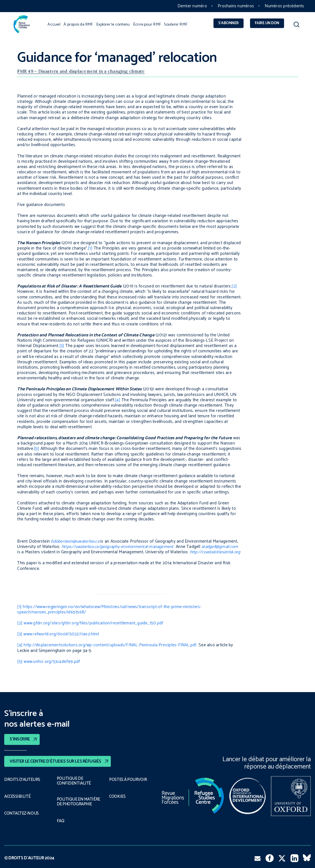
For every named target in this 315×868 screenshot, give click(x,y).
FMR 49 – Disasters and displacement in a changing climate (81, 71)
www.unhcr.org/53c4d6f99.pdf (52, 662)
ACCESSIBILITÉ (17, 797)
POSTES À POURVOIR (129, 780)
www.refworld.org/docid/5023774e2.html (61, 634)
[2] (234, 286)
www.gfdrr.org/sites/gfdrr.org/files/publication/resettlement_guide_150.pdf (93, 623)
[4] (118, 400)
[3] (62, 346)
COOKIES (118, 797)
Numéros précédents (284, 6)
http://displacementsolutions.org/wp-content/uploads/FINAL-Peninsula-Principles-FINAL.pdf (110, 645)
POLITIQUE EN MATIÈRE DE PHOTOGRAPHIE (78, 802)
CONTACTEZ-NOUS (22, 813)
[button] (296, 26)
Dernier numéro (192, 6)
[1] (90, 248)
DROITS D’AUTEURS (22, 780)
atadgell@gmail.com (220, 547)
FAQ (61, 821)
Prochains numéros (236, 6)
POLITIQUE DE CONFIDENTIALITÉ (73, 781)
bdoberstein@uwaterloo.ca (75, 541)
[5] (37, 449)
